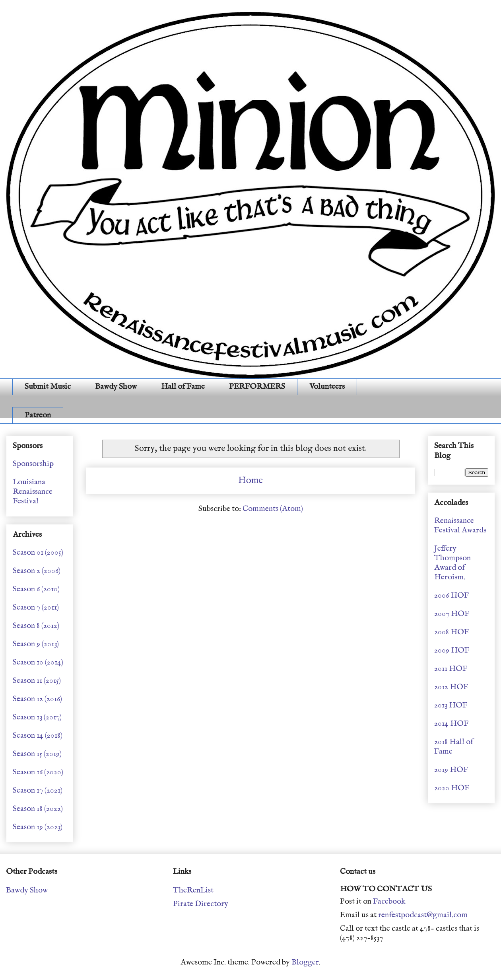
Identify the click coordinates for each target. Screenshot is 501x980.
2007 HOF (452, 614)
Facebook (389, 901)
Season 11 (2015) (37, 681)
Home (250, 480)
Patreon (38, 415)
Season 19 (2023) (38, 827)
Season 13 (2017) (37, 717)
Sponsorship (33, 464)
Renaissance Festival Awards (460, 525)
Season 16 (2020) (38, 772)
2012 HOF (451, 687)
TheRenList (193, 890)
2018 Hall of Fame (454, 747)
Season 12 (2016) (37, 699)
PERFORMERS (257, 387)
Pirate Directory (201, 904)
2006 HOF (451, 595)
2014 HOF (451, 724)
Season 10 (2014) (38, 662)
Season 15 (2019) (37, 754)
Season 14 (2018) (38, 735)
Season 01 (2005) (38, 552)
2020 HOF (452, 788)
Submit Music (48, 387)
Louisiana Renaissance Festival (33, 492)
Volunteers (327, 387)
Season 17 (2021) (38, 790)
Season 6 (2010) (36, 589)
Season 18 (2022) (38, 809)
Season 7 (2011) (36, 607)
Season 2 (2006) (37, 571)
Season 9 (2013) (36, 644)
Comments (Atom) (273, 509)
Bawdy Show (116, 387)
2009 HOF (452, 650)
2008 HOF (451, 632)
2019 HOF (451, 770)
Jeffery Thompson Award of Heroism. (452, 563)
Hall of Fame (183, 387)
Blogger (305, 962)
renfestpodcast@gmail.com (423, 915)
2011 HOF (451, 669)
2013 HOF (451, 705)
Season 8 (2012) (36, 626)
